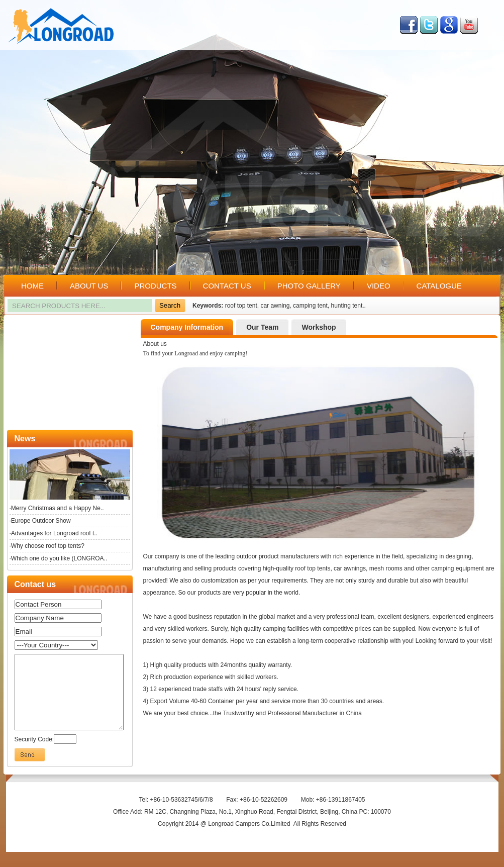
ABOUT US (89, 286)
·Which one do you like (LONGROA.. (59, 558)
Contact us (35, 584)
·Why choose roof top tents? (47, 546)
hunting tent (347, 306)
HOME (32, 286)
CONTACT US (227, 286)
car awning (275, 306)
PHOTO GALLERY (309, 286)
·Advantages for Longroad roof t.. (54, 533)
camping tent (310, 306)
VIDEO (379, 286)
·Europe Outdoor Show (40, 521)
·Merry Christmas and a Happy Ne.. (57, 508)
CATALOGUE (439, 286)
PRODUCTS (155, 286)
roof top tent (241, 306)
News (25, 439)
